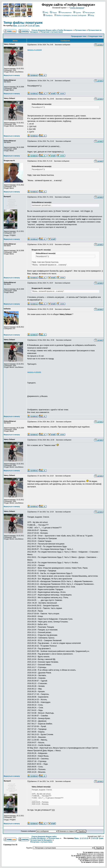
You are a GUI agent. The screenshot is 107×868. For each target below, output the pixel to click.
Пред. (15, 26)
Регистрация (89, 13)
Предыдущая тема (79, 36)
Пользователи (65, 13)
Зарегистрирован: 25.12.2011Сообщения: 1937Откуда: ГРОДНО (14, 232)
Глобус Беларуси (77, 8)
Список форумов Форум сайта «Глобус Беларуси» (52, 30)
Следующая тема (95, 36)
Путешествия (80, 30)
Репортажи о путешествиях (52, 32)
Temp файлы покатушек (23, 23)
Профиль (48, 15)
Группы (77, 13)
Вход (91, 15)
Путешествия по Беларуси (41, 840)
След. (38, 26)
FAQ (45, 13)
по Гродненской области (12, 206)
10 (34, 26)
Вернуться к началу (12, 75)
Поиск (53, 13)
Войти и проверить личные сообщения (70, 15)
